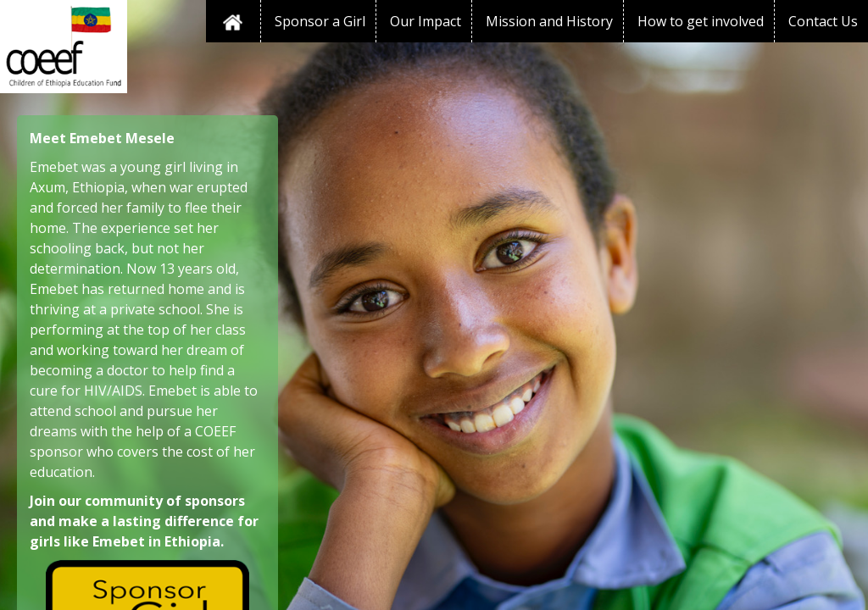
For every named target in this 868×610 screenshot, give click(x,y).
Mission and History (549, 21)
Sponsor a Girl (320, 21)
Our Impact (426, 21)
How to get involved (701, 21)
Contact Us (823, 21)
